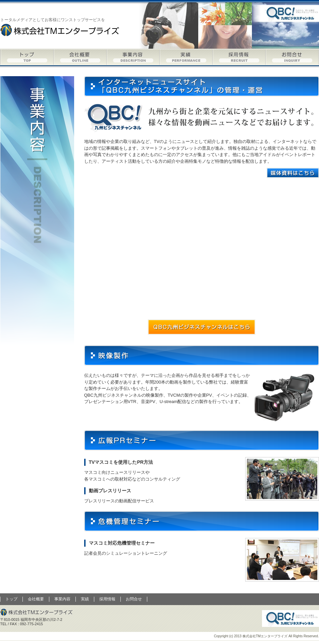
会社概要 (80, 57)
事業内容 (133, 57)
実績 (186, 57)
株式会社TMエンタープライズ (61, 30)
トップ (27, 57)
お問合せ (292, 57)
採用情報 (239, 57)
